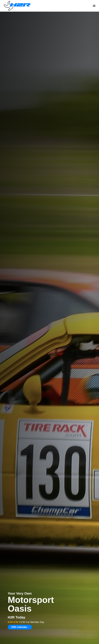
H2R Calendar (20, 627)
